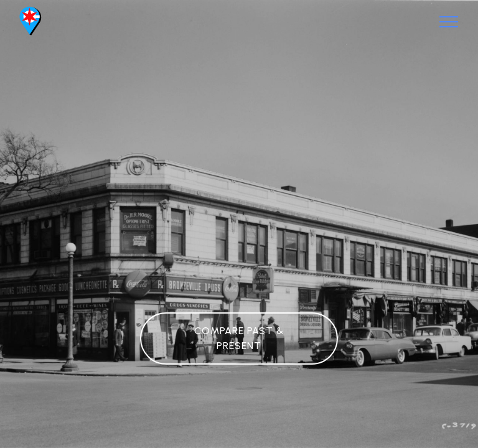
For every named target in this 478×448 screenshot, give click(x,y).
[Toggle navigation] (449, 22)
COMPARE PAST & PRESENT (239, 338)
